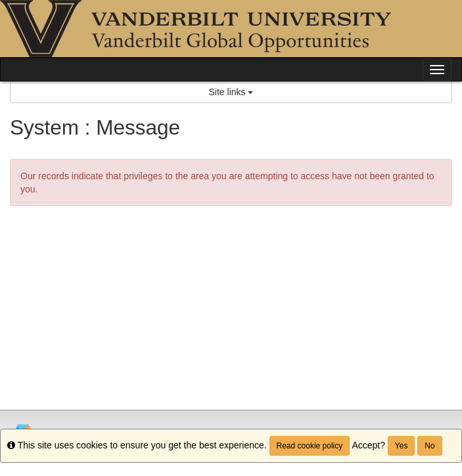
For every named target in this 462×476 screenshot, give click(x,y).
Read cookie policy (310, 446)
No (429, 446)
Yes (402, 446)
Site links (231, 92)
